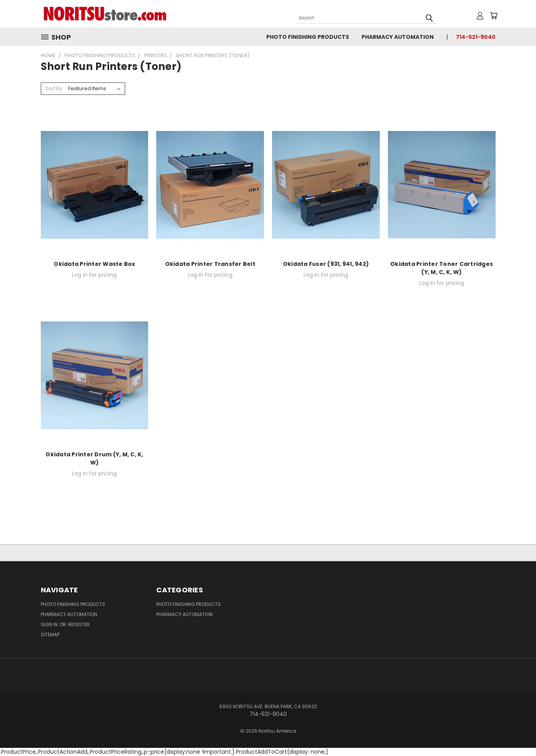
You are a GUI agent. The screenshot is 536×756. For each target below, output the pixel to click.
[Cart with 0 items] (494, 16)
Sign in (50, 624)
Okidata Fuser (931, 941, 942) (326, 264)
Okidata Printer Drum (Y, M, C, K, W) (94, 458)
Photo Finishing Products (308, 37)
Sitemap (50, 635)
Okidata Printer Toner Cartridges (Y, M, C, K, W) (442, 268)
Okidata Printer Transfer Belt (210, 264)
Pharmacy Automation (398, 37)
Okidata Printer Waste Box (94, 264)
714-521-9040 (476, 37)
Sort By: (54, 88)
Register (79, 624)
